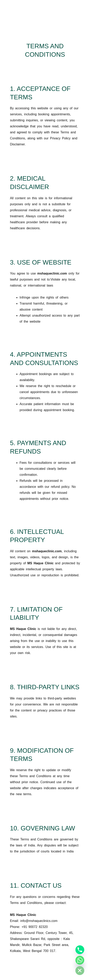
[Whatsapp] (80, 960)
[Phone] (80, 950)
